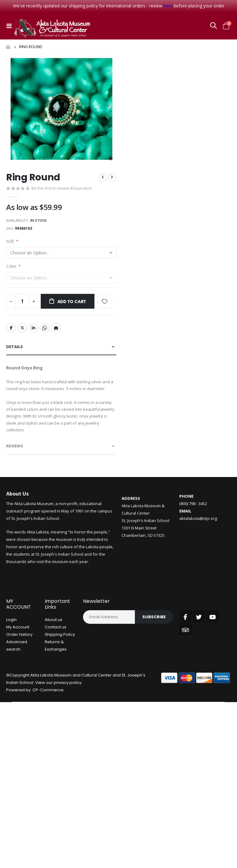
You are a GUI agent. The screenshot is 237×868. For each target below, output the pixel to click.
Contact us (56, 637)
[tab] (61, 351)
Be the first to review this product (62, 189)
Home (8, 47)
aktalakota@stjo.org (198, 528)
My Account (18, 637)
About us (54, 629)
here (168, 6)
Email (57, 331)
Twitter (23, 331)
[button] (111, 159)
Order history (19, 644)
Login (11, 629)
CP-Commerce (48, 699)
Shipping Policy (60, 644)
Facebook (11, 331)
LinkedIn (34, 331)
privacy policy (68, 692)
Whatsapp (46, 331)
